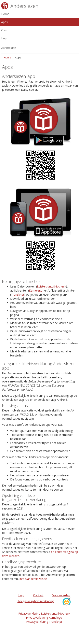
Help (21, 595)
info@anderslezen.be (33, 579)
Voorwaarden (61, 595)
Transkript (18, 295)
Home (7, 58)
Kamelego (36, 290)
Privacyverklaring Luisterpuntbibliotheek (44, 613)
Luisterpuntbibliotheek (51, 286)
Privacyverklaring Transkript (44, 622)
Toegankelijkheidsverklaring (36, 601)
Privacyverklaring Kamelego (44, 618)
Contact (38, 595)
